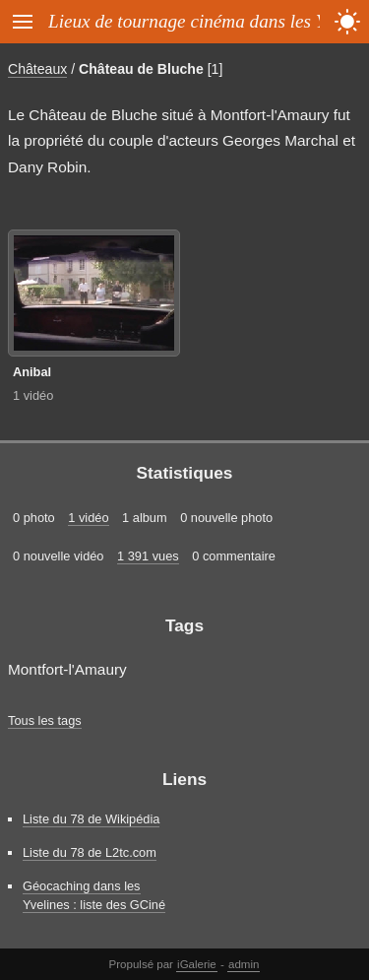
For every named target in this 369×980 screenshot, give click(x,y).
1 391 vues (148, 556)
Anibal (32, 372)
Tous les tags (45, 720)
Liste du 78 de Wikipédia (91, 819)
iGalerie (197, 964)
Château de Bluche (141, 69)
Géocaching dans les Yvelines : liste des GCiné (94, 895)
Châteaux (37, 69)
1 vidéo (33, 395)
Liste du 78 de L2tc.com (90, 852)
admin (244, 964)
